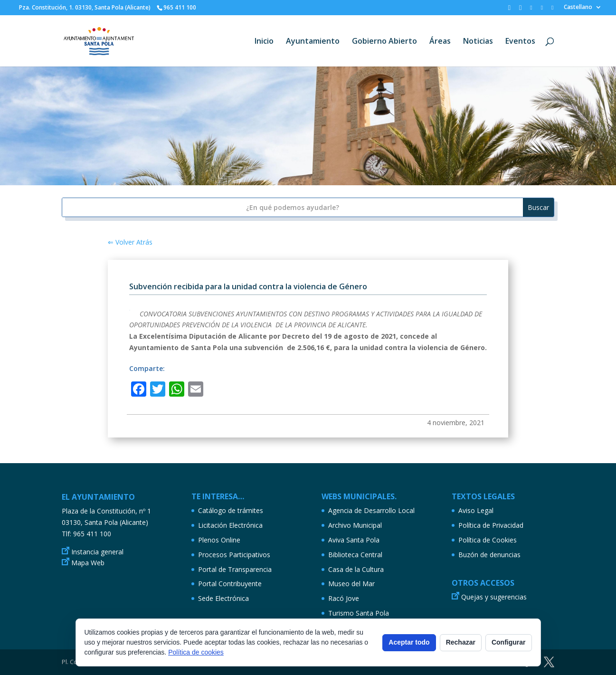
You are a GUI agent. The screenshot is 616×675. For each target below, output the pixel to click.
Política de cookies (196, 652)
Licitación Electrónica (230, 525)
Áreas (440, 42)
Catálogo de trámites (231, 510)
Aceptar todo (409, 642)
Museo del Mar (351, 584)
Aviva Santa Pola (354, 540)
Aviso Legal (476, 510)
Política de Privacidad (491, 525)
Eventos (520, 42)
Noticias (478, 42)
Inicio (264, 42)
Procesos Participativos (234, 555)
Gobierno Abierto (384, 42)
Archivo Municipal (355, 525)
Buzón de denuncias (489, 555)
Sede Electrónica (223, 598)
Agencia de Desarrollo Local (371, 510)
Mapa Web (88, 563)
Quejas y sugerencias (494, 597)
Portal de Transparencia (235, 569)
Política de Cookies (488, 540)
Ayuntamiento (313, 42)
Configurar (509, 642)
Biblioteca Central (355, 555)
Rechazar (461, 642)
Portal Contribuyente (230, 584)
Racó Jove (344, 598)
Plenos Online (219, 540)
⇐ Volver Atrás (130, 242)
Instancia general (97, 552)
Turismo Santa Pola (359, 613)
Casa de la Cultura (356, 569)
